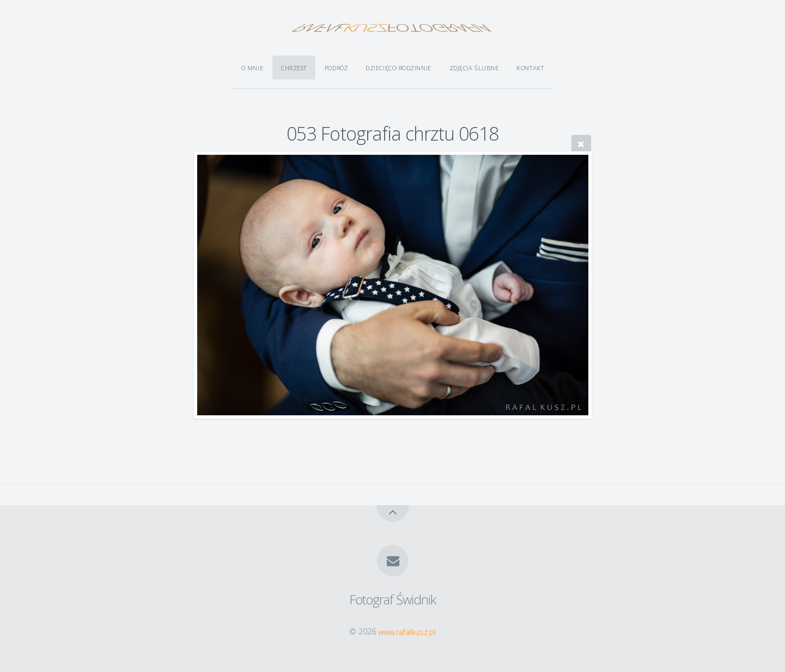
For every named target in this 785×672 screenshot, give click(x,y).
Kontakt (530, 68)
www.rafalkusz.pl (407, 631)
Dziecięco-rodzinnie (398, 68)
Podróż (336, 68)
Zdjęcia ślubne (474, 68)
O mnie (252, 68)
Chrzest (294, 68)
